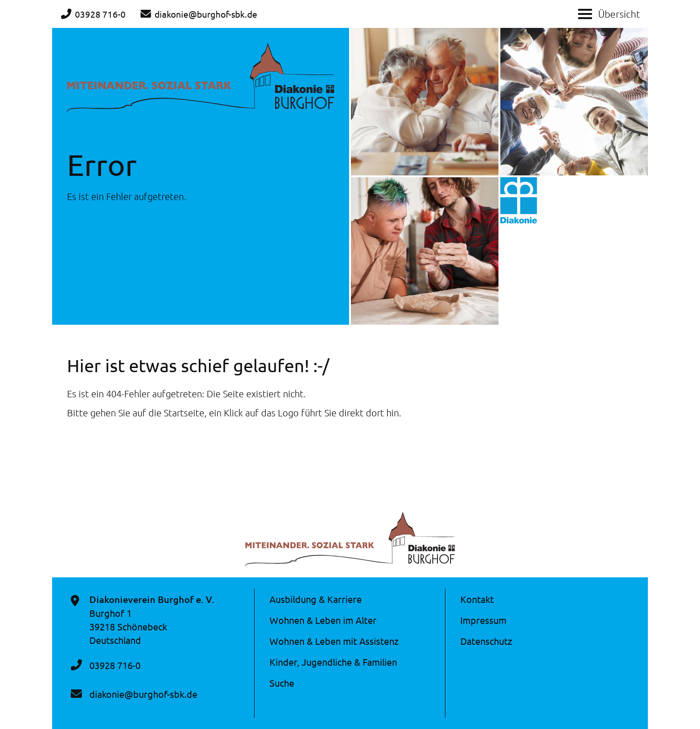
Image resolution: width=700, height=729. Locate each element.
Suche (282, 683)
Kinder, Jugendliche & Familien (333, 662)
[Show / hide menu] (585, 13)
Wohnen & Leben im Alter (323, 620)
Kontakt (477, 599)
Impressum (483, 620)
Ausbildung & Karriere (316, 599)
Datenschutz (486, 641)
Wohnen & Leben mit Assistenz (334, 641)
